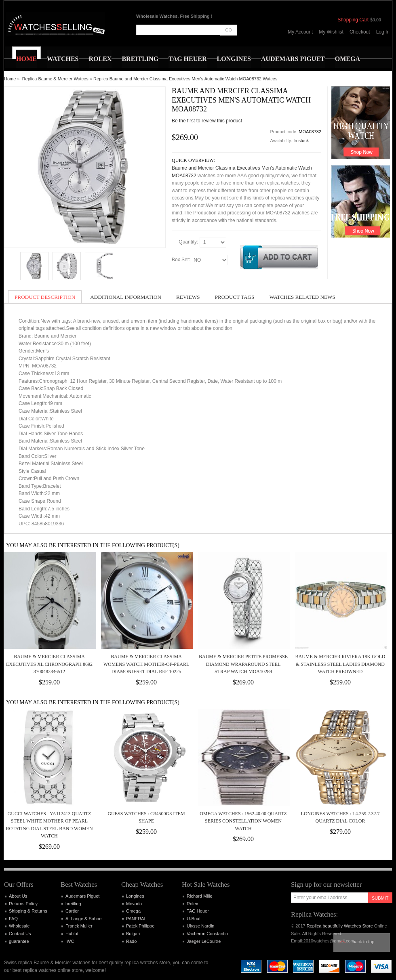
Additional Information (126, 297)
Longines (135, 896)
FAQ (13, 919)
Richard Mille (200, 896)
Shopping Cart (353, 20)
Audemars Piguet (82, 896)
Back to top (364, 942)
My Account (300, 32)
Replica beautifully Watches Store (340, 926)
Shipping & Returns (28, 911)
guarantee (19, 941)
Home (10, 79)
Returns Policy (23, 904)
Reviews (188, 297)
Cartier (72, 911)
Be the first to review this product (207, 121)
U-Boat (194, 919)
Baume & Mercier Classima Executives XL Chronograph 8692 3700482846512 (49, 664)
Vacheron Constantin (207, 934)
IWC (70, 941)
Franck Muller (79, 926)
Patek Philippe (140, 926)
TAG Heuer (198, 911)
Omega (133, 911)
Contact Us (20, 934)
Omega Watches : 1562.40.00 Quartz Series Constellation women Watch (243, 821)
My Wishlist (331, 32)
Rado (131, 941)
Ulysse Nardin (200, 926)
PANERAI (136, 919)
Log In (383, 32)
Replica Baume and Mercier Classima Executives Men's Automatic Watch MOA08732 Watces (185, 79)
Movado (134, 904)
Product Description (45, 297)
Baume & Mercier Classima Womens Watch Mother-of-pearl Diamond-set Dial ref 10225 (146, 664)
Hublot (72, 934)
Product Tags (235, 297)
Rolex (192, 904)
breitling (73, 904)
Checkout (360, 32)
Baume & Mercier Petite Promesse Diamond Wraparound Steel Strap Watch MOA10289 (243, 664)
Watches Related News (302, 297)
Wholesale (19, 926)
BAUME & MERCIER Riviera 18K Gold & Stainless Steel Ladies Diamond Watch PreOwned (340, 664)
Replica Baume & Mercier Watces (55, 79)
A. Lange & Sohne (83, 919)
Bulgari (133, 934)
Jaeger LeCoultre (204, 941)
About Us (18, 896)
